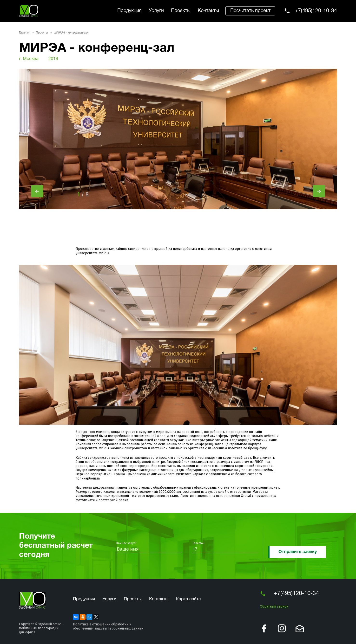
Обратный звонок (274, 606)
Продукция (129, 11)
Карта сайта (188, 599)
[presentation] (37, 191)
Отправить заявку (298, 552)
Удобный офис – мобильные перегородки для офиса (41, 628)
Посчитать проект (250, 11)
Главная (24, 33)
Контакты (208, 11)
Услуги (156, 11)
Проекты (181, 11)
